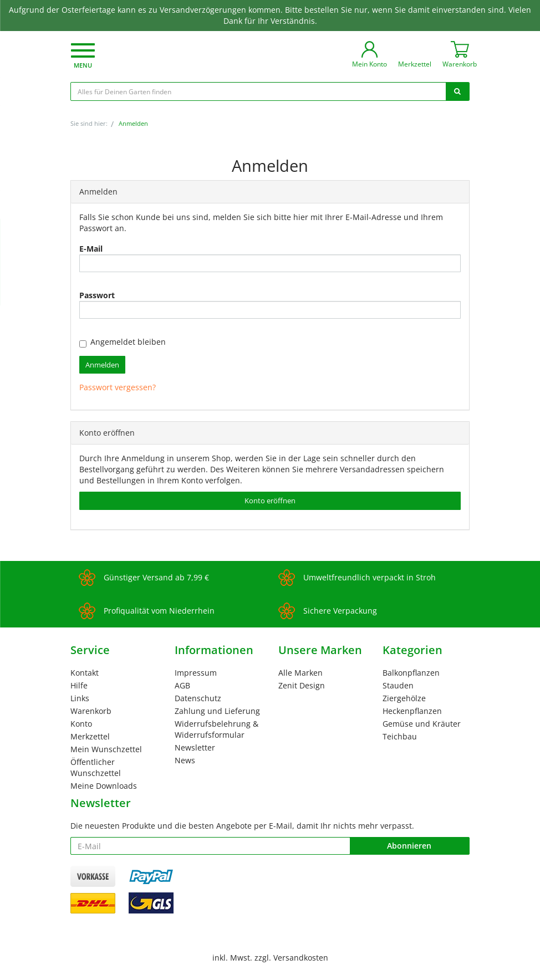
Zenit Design (302, 685)
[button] (83, 57)
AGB (182, 685)
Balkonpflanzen (411, 673)
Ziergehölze (404, 698)
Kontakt (85, 673)
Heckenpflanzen (412, 711)
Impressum (196, 673)
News (185, 760)
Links (80, 698)
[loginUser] (270, 263)
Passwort (97, 295)
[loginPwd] (270, 310)
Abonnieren (409, 846)
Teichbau (400, 736)
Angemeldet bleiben (123, 342)
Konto (81, 724)
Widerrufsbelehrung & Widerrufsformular (216, 729)
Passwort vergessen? (118, 387)
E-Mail (91, 249)
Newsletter (195, 747)
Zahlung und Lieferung (217, 711)
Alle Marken (300, 673)
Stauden (398, 685)
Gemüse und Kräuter (422, 724)
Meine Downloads (104, 786)
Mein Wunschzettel (106, 749)
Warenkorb (91, 711)
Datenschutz (198, 698)
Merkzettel (90, 736)
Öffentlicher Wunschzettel (96, 767)
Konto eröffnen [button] (270, 501)
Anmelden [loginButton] (102, 365)
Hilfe (79, 685)
